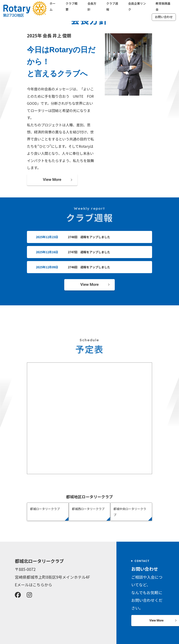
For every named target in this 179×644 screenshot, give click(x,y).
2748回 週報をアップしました (89, 237)
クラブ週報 (112, 7)
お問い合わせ (163, 18)
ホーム (53, 7)
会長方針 (92, 7)
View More (52, 180)
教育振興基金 (163, 7)
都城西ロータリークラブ (88, 509)
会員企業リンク (137, 7)
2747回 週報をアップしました (89, 252)
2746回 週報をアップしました (89, 267)
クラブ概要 (72, 7)
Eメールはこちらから (34, 585)
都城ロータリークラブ (45, 509)
